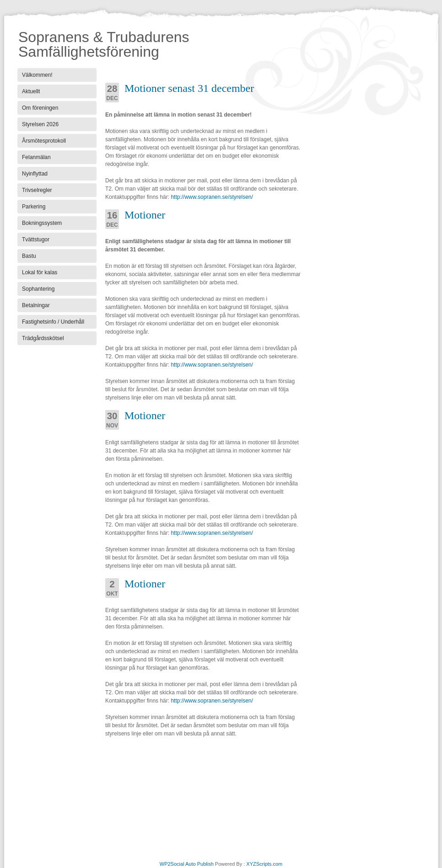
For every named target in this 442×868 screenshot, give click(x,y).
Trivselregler (37, 190)
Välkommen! (37, 75)
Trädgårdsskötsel (43, 338)
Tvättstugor (36, 240)
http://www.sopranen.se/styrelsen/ (211, 197)
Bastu (29, 256)
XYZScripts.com (264, 864)
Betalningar (36, 305)
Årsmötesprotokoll (44, 141)
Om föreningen (40, 108)
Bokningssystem (42, 223)
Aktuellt (31, 91)
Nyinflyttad (35, 174)
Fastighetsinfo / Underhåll (53, 322)
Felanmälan (36, 157)
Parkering (34, 207)
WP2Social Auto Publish (187, 864)
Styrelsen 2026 (40, 124)
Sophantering (38, 289)
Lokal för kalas (40, 272)
